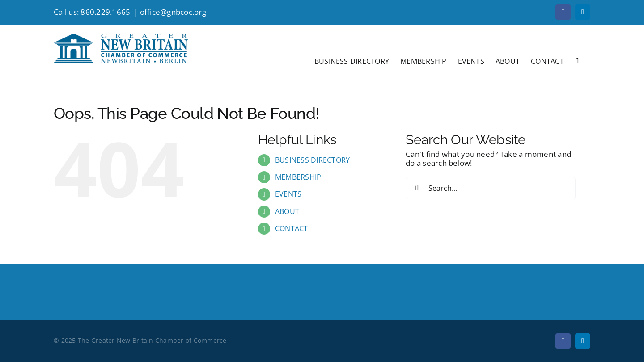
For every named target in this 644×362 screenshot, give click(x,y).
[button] (577, 60)
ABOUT (287, 211)
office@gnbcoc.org (173, 12)
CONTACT (292, 228)
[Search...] (491, 188)
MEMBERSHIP (298, 177)
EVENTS (288, 194)
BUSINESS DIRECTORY (313, 160)
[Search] (417, 188)
